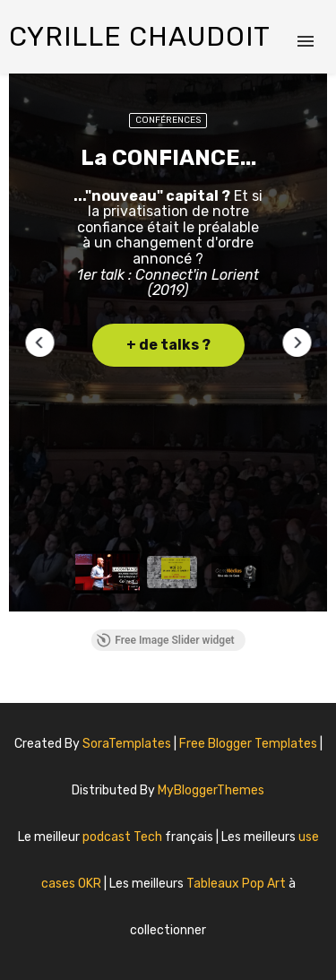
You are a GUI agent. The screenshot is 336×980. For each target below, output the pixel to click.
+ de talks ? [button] (168, 345)
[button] (39, 343)
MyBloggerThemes (211, 790)
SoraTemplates (127, 744)
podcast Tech (124, 837)
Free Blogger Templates (250, 744)
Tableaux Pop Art (237, 884)
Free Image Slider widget (165, 640)
